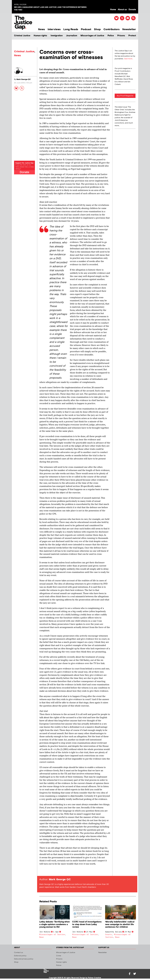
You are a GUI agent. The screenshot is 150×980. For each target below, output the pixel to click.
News (41, 29)
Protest (132, 36)
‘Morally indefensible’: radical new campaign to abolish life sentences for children (120, 924)
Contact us (19, 953)
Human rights (40, 36)
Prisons (121, 36)
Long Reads (71, 29)
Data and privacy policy (24, 959)
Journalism (72, 36)
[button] (133, 18)
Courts (108, 934)
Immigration (57, 36)
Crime (59, 956)
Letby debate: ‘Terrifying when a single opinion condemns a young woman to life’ (55, 924)
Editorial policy (20, 956)
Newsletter (129, 29)
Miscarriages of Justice (92, 36)
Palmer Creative (94, 978)
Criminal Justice (22, 36)
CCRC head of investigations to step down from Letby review (87, 924)
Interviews (54, 29)
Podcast (86, 29)
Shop (97, 29)
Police (111, 36)
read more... (129, 59)
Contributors (112, 29)
